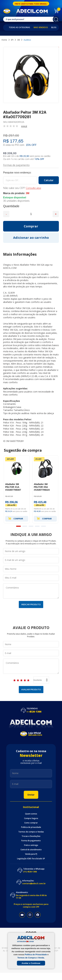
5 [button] (44, 526)
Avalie (24, 126)
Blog (54, 27)
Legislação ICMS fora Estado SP (31, 859)
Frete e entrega (31, 845)
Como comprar (31, 823)
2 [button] (25, 526)
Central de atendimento (31, 850)
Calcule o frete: (31, 173)
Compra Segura (31, 818)
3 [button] (31, 526)
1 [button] (18, 526)
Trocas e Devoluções (31, 836)
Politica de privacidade (31, 827)
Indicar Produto (31, 604)
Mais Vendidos (41, 27)
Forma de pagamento (31, 841)
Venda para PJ (31, 854)
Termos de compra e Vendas (31, 832)
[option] (17, 489)
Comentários (31, 591)
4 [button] (37, 526)
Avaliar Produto (31, 689)
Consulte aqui (33, 188)
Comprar (15, 518)
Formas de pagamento (16, 165)
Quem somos (31, 814)
